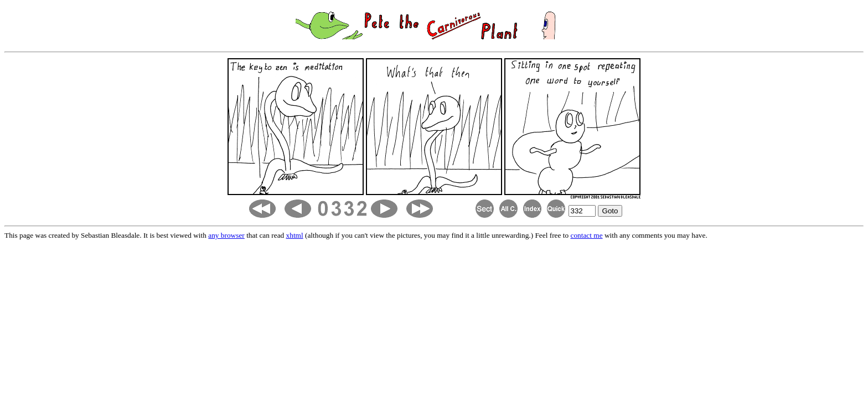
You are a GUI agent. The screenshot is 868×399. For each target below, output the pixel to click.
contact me (586, 235)
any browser (226, 235)
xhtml (295, 235)
